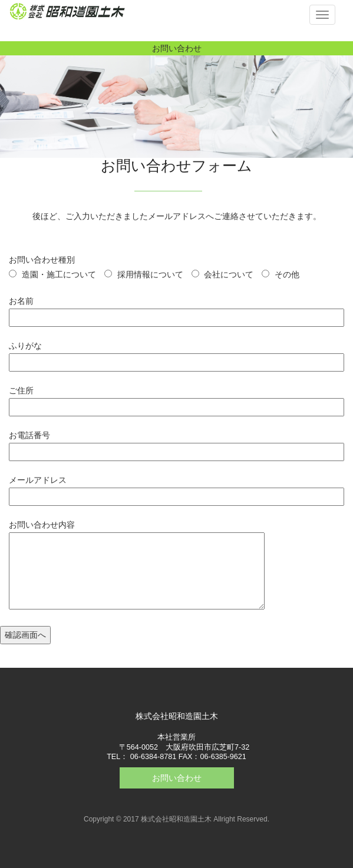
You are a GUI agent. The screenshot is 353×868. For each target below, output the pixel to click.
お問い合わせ (177, 778)
